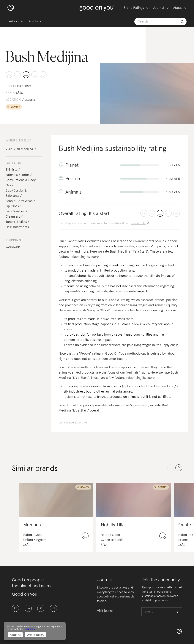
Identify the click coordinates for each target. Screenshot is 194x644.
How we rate (138, 223)
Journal (158, 8)
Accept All (15, 635)
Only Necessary (35, 635)
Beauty (33, 21)
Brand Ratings (134, 8)
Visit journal (106, 611)
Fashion (13, 21)
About (178, 8)
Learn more (29, 629)
